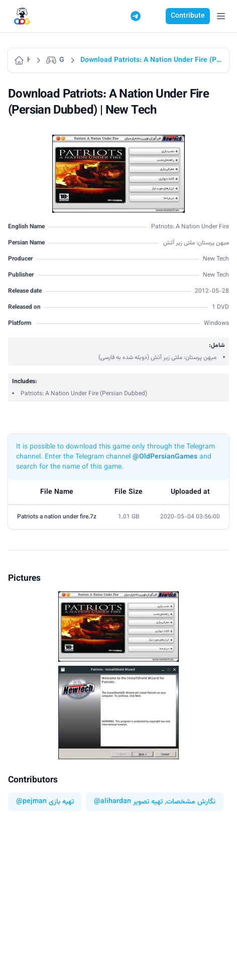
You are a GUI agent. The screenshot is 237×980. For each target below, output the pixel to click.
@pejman (31, 802)
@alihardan (112, 802)
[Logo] (22, 16)
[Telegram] (136, 16)
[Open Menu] (221, 16)
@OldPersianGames (165, 457)
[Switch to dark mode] (155, 16)
